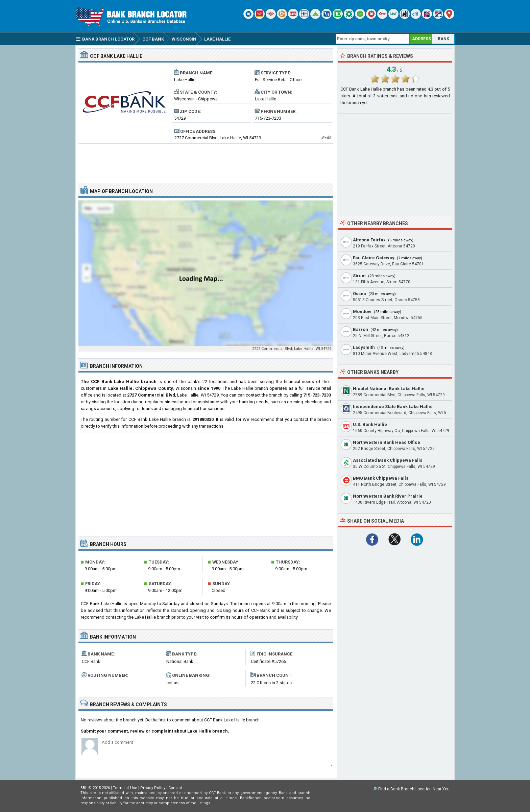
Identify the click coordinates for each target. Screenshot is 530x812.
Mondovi (362, 312)
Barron (360, 329)
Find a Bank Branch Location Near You (414, 789)
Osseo (359, 294)
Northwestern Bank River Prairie (388, 496)
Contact (175, 788)
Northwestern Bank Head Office (387, 442)
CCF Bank (91, 661)
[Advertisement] (206, 161)
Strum (359, 276)
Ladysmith (364, 347)
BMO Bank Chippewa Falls (381, 478)
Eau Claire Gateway (374, 258)
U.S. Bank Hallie (370, 424)
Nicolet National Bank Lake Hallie (389, 389)
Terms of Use (125, 788)
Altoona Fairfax (369, 240)
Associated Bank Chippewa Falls (388, 460)
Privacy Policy (153, 788)
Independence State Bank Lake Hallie (393, 407)
